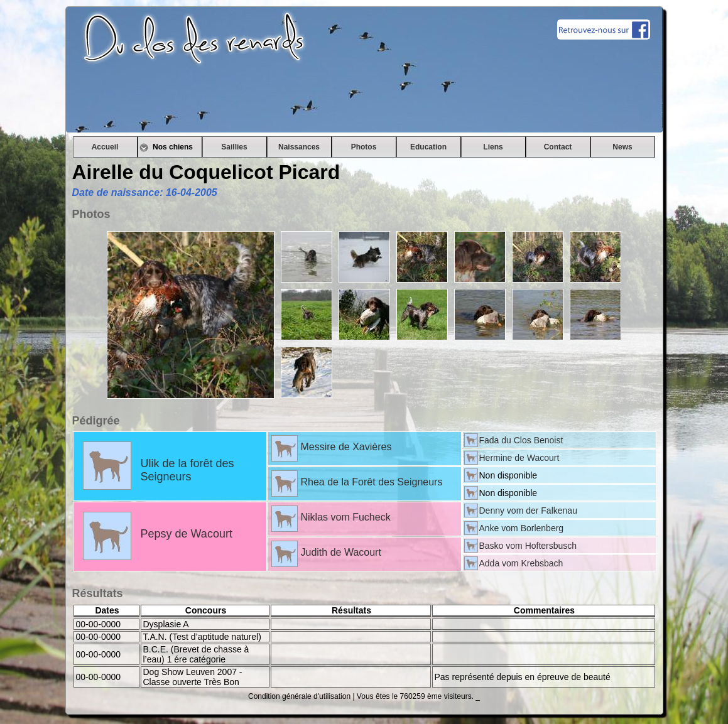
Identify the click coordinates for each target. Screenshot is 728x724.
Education (428, 147)
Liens (493, 147)
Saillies (234, 147)
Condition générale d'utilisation (299, 696)
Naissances (299, 147)
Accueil (105, 147)
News (622, 147)
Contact (558, 147)
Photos (364, 147)
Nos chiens (170, 147)
